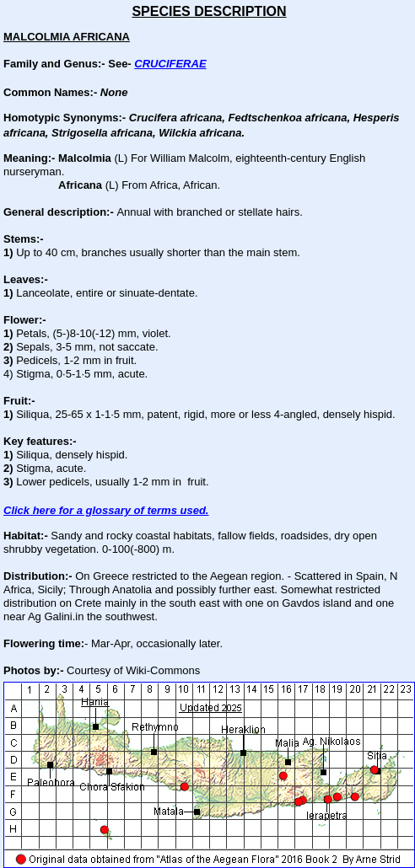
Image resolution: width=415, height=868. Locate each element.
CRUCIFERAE (170, 64)
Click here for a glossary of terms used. (106, 510)
